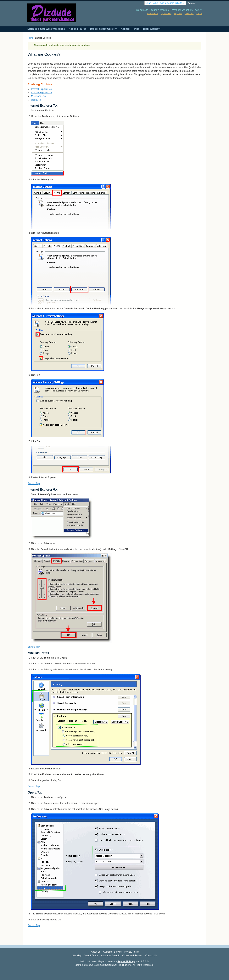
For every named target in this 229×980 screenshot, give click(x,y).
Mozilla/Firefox (39, 96)
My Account (152, 13)
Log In (199, 13)
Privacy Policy (132, 952)
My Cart (178, 13)
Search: (142, 3)
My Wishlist (166, 13)
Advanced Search (110, 956)
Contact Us (151, 956)
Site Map (77, 956)
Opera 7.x (36, 100)
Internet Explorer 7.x (42, 89)
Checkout (189, 13)
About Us (96, 952)
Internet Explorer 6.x (42, 93)
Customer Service (112, 952)
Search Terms (91, 956)
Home (30, 38)
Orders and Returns (132, 956)
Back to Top (34, 483)
